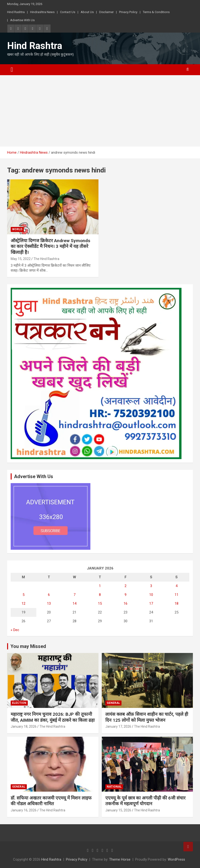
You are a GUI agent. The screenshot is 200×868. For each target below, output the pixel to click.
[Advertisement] (100, 111)
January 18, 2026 (24, 726)
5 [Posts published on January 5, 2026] (23, 595)
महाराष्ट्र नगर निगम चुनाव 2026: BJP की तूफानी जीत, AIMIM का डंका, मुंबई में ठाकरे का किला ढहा (53, 717)
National (114, 787)
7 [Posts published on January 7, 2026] (74, 595)
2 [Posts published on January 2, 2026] (126, 586)
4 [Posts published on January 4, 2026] (177, 586)
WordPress (176, 859)
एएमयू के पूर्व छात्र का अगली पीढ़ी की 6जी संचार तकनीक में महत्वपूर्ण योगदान (145, 801)
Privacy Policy (128, 12)
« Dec (15, 630)
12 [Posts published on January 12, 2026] (23, 603)
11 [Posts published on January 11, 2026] (177, 595)
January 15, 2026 (118, 810)
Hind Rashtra (16, 12)
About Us (87, 12)
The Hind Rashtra (46, 259)
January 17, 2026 (118, 726)
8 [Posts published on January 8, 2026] (100, 595)
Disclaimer (106, 12)
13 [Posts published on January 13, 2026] (49, 603)
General (113, 703)
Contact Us (68, 12)
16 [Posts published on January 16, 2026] (126, 603)
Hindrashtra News (42, 12)
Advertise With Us (22, 20)
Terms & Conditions (156, 12)
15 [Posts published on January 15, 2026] (100, 603)
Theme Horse (120, 859)
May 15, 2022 (21, 259)
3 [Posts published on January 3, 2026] (151, 586)
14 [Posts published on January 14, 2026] (74, 603)
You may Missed (28, 646)
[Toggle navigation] (12, 70)
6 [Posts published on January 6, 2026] (49, 595)
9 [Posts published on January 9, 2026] (126, 595)
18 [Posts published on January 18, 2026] (177, 603)
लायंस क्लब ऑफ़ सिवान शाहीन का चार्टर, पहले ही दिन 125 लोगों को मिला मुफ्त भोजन (147, 717)
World (17, 229)
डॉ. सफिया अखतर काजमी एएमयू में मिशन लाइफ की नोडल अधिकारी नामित (51, 801)
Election (19, 703)
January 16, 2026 (24, 810)
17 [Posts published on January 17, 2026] (151, 603)
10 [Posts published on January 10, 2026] (151, 595)
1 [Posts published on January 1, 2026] (100, 586)
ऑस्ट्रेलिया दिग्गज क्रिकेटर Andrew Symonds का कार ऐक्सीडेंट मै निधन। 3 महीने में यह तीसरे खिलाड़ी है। (50, 246)
